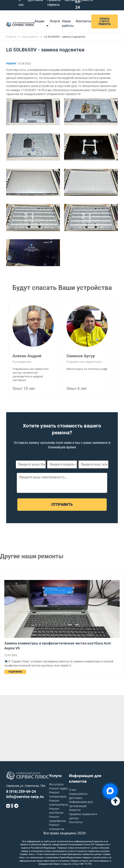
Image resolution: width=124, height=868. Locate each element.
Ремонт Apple (58, 788)
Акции (39, 21)
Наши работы (30, 37)
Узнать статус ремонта (105, 21)
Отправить (62, 504)
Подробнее (15, 672)
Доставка (76, 798)
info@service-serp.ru (25, 797)
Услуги (53, 23)
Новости (75, 810)
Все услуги (56, 784)
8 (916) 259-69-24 (21, 791)
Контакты (84, 21)
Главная (11, 37)
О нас (73, 790)
